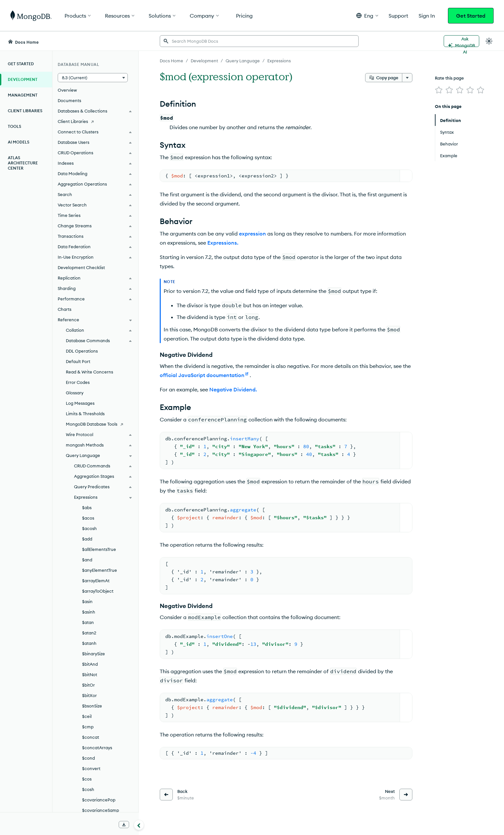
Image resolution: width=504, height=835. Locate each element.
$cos (87, 779)
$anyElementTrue (100, 570)
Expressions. (223, 243)
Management (23, 95)
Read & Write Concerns (89, 372)
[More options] (407, 78)
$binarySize (94, 654)
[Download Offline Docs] (124, 825)
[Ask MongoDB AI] (461, 41)
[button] (367, 15)
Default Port (78, 361)
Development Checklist (81, 267)
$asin (87, 601)
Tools (15, 126)
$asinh (89, 612)
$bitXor (89, 695)
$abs (87, 508)
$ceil (87, 716)
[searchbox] (259, 41)
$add (87, 539)
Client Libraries (25, 111)
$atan (88, 622)
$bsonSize (92, 706)
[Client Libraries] (95, 121)
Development (23, 79)
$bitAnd (90, 664)
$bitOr (89, 685)
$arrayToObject (98, 591)
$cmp (88, 727)
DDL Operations (82, 351)
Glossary (75, 393)
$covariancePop (99, 800)
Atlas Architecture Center (23, 163)
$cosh (88, 789)
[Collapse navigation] (139, 825)
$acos (88, 518)
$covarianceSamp (101, 810)
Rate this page (449, 78)
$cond (89, 758)
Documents (69, 100)
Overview (67, 90)
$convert (91, 768)
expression (252, 234)
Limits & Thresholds (85, 414)
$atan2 (89, 633)
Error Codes (78, 382)
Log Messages (80, 403)
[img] (439, 90)
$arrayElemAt (96, 581)
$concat (91, 737)
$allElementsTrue (99, 549)
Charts (65, 309)
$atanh (89, 643)
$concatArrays (97, 748)
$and (87, 560)
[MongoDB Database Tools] (95, 424)
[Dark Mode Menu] (489, 41)
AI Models (19, 142)
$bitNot (90, 675)
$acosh (89, 528)
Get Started (471, 16)
